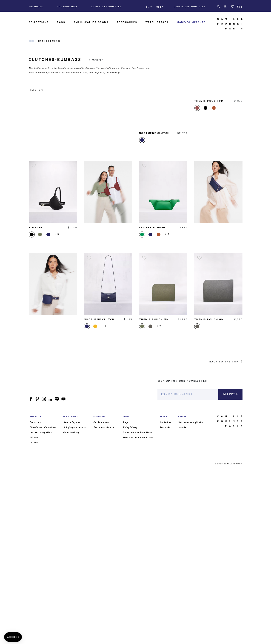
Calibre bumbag (152, 163)
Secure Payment (72, 628)
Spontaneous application (191, 628)
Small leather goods (91, 22)
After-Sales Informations (43, 633)
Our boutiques (101, 628)
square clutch (124, 541)
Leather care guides (41, 638)
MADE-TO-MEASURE (191, 22)
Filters (35, 90)
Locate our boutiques (190, 7)
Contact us (35, 628)
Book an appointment (105, 633)
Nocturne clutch (99, 255)
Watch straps (157, 22)
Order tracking (71, 638)
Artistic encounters (106, 7)
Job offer (183, 633)
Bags (61, 22)
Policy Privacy (130, 633)
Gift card (34, 643)
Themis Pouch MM (154, 255)
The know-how (67, 7)
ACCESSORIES (127, 22)
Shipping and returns (75, 633)
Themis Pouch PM (209, 347)
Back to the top (226, 567)
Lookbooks (165, 633)
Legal (126, 628)
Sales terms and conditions (138, 638)
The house (36, 7)
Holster (36, 163)
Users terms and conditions (138, 643)
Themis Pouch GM (209, 255)
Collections (39, 22)
